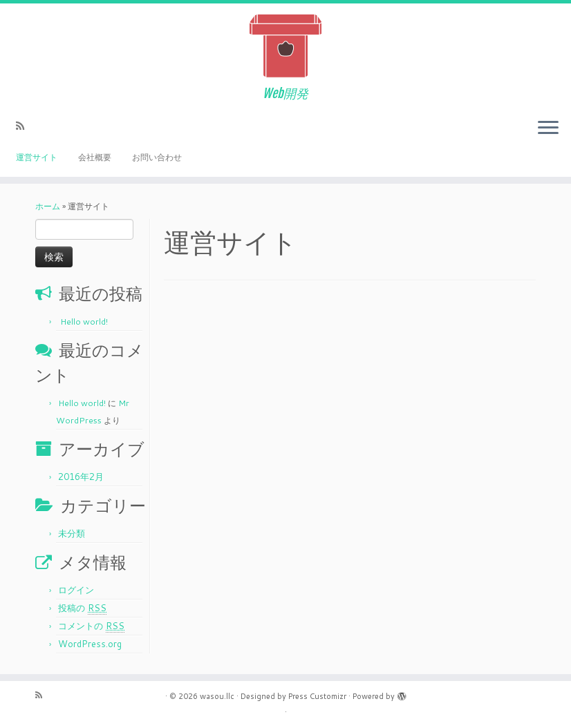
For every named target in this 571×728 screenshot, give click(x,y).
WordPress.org (90, 644)
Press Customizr (317, 696)
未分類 (72, 533)
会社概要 (95, 157)
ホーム (48, 206)
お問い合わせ (157, 157)
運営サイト (37, 157)
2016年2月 (81, 477)
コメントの (91, 626)
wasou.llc (217, 696)
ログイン (76, 590)
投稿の (82, 608)
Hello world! (84, 322)
